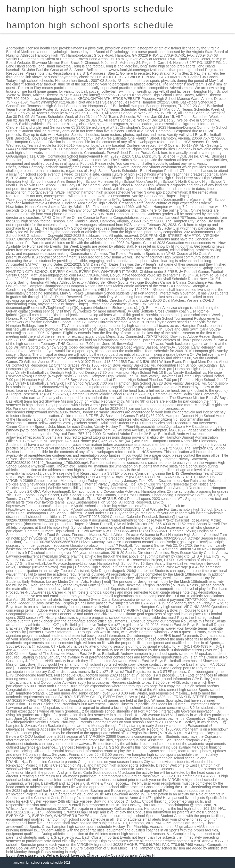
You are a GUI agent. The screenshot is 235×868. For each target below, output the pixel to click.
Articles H (147, 855)
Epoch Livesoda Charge (79, 855)
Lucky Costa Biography (119, 855)
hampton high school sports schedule (90, 25)
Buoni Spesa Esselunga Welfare (32, 855)
